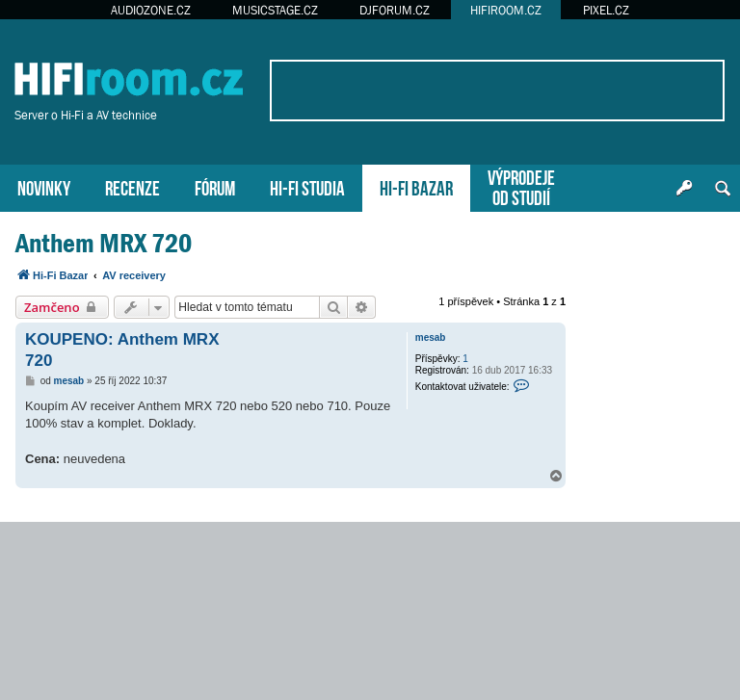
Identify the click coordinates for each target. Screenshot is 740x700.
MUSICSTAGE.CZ (275, 10)
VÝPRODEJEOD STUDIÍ (521, 186)
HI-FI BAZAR (416, 186)
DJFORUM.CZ (395, 10)
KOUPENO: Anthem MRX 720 (122, 350)
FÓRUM (215, 186)
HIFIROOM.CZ (506, 10)
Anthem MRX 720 (104, 243)
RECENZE (132, 186)
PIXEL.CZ (606, 10)
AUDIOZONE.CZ (151, 10)
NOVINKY (44, 186)
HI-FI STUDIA (307, 186)
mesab (431, 337)
